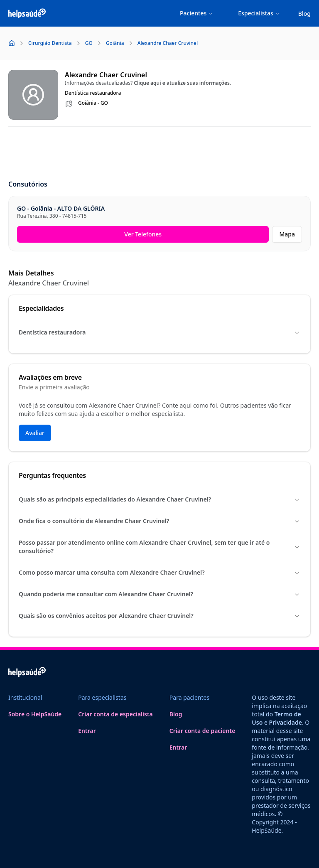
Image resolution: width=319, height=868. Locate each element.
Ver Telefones (143, 234)
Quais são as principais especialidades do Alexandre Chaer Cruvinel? (159, 499)
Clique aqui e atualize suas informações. (182, 83)
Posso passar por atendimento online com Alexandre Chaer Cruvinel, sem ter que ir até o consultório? (159, 547)
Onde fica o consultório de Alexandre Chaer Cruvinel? (159, 521)
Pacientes (196, 13)
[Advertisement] (159, 154)
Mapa (287, 234)
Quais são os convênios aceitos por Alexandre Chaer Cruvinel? (159, 616)
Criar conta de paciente (202, 731)
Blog (304, 14)
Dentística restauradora (159, 332)
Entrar (87, 731)
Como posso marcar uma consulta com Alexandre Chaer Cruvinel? (159, 572)
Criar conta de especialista (115, 714)
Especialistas (259, 13)
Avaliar (35, 433)
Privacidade (286, 722)
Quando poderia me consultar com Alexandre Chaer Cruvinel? (159, 594)
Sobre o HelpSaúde (35, 714)
